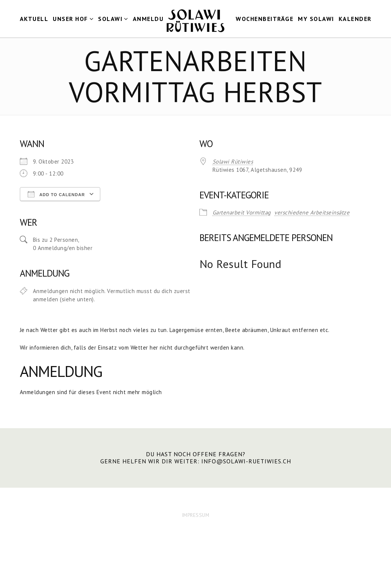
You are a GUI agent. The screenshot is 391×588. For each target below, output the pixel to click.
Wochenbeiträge (265, 19)
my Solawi (316, 19)
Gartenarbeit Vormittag (242, 212)
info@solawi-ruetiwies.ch (246, 461)
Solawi (110, 19)
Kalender (355, 19)
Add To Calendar (56, 194)
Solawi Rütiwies (233, 162)
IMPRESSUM (196, 515)
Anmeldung (153, 19)
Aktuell (34, 19)
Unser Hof (70, 19)
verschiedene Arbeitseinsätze (312, 212)
